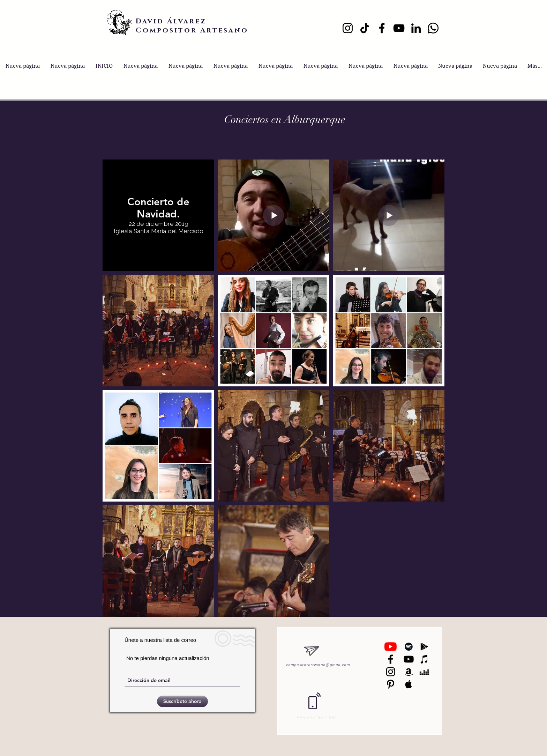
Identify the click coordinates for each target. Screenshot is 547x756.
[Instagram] (348, 28)
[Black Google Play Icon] (424, 647)
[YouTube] (399, 28)
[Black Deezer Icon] (424, 672)
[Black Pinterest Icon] (391, 684)
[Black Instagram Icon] (391, 672)
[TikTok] (365, 28)
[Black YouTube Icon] (409, 659)
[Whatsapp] (433, 28)
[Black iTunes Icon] (424, 659)
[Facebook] (382, 28)
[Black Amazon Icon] (409, 672)
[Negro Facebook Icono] (391, 659)
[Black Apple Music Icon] (409, 684)
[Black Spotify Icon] (409, 647)
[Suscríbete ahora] (182, 701)
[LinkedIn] (416, 28)
